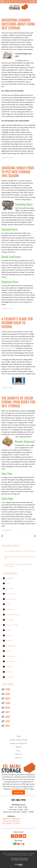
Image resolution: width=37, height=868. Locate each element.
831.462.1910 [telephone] (33, 2)
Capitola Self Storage (11, 646)
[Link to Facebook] (13, 836)
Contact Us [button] (18, 792)
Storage (7, 583)
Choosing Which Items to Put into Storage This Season (18, 172)
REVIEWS (18, 747)
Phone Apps (9, 672)
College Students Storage (12, 615)
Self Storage (9, 641)
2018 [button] (8, 707)
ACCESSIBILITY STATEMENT (20, 860)
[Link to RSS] (20, 836)
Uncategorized (9, 578)
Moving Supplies (10, 677)
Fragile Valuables (10, 661)
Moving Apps (9, 667)
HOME (19, 736)
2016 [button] (8, 717)
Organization (9, 651)
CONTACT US (19, 758)
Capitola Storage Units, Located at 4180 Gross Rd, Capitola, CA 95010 (11, 821)
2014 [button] (8, 726)
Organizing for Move (11, 599)
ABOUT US (19, 754)
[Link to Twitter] (17, 836)
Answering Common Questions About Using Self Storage (18, 24)
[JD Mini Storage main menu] (2, 2)
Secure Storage (9, 589)
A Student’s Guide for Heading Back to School (17, 323)
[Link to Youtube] (24, 836)
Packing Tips (9, 635)
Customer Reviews (10, 594)
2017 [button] (7, 712)
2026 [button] (8, 689)
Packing (7, 604)
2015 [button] (7, 721)
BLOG (18, 751)
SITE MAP (14, 858)
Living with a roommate (12, 625)
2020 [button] (8, 703)
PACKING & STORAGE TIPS (18, 743)
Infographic (8, 630)
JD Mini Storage (9, 620)
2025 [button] (8, 694)
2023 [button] (8, 698)
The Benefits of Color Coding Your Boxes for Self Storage (18, 402)
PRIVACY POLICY (23, 858)
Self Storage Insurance (11, 656)
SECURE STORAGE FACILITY (19, 740)
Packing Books (9, 609)
